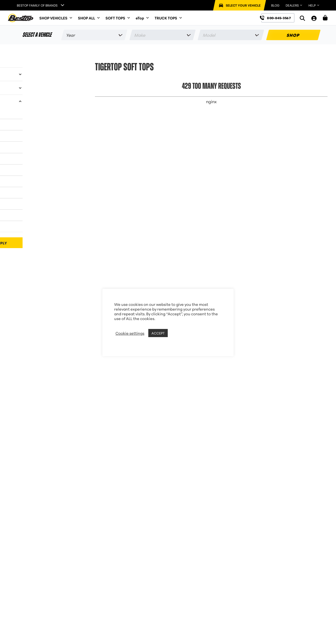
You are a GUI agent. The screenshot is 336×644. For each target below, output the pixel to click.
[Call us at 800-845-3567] (278, 18)
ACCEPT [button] (158, 333)
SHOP (293, 35)
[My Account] (314, 18)
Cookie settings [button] (130, 333)
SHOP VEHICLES (56, 18)
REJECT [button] (176, 333)
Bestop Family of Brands (37, 5)
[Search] (302, 18)
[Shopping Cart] (325, 18)
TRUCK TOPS (169, 18)
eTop (143, 18)
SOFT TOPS (118, 18)
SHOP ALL (89, 18)
